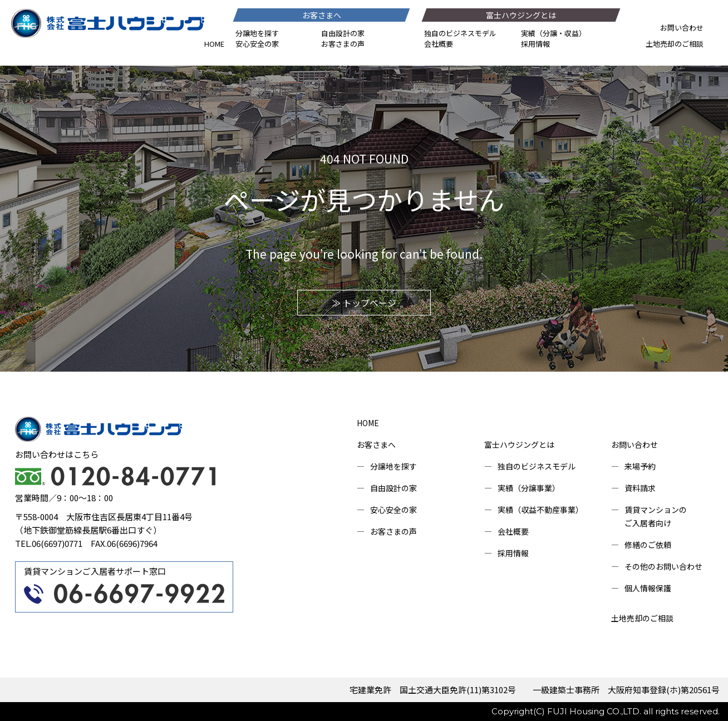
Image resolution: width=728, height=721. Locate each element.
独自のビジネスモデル (460, 33)
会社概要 (439, 44)
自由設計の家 (343, 33)
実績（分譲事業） (529, 488)
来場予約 (640, 466)
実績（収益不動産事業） (540, 510)
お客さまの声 (343, 44)
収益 (572, 33)
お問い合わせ (682, 28)
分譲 (550, 33)
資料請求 (640, 488)
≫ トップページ (364, 303)
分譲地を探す (257, 33)
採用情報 (535, 44)
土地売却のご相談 (675, 44)
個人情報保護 (648, 588)
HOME (214, 44)
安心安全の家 (257, 44)
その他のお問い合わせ (663, 566)
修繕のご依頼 (648, 545)
